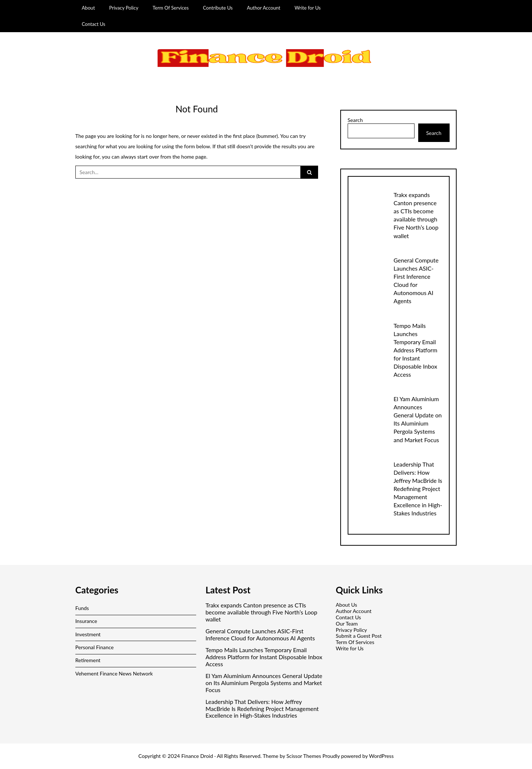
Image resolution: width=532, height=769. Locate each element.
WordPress (381, 756)
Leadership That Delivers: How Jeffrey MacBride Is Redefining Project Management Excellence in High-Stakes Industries (418, 489)
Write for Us (308, 8)
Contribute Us (218, 8)
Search (355, 120)
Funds (82, 608)
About (88, 8)
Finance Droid (197, 756)
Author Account (264, 8)
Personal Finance (95, 647)
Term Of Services (171, 8)
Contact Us (93, 24)
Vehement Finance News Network (114, 673)
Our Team (347, 624)
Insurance (86, 621)
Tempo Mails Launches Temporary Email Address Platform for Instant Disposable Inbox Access (415, 350)
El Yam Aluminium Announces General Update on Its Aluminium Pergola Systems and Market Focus (264, 683)
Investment (88, 634)
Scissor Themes (304, 756)
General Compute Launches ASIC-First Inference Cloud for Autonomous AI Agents (260, 635)
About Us (347, 605)
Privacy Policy (124, 8)
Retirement (88, 660)
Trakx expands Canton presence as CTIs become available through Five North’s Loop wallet (261, 612)
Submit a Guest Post (359, 636)
